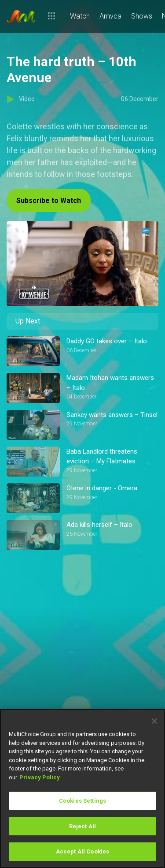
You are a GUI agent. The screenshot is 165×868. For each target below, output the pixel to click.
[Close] (154, 721)
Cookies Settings (82, 801)
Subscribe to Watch (49, 201)
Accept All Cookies (82, 851)
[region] (82, 788)
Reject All (82, 826)
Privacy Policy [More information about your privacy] (40, 777)
